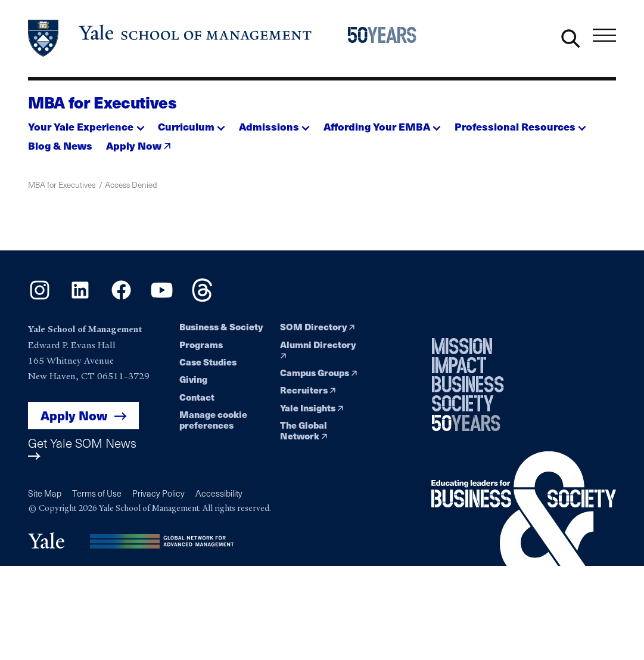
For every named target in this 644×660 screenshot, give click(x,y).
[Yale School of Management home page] (171, 38)
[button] (86, 123)
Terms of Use (97, 493)
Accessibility (219, 493)
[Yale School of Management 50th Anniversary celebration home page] (389, 38)
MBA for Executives (102, 102)
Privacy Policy (158, 493)
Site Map (45, 493)
